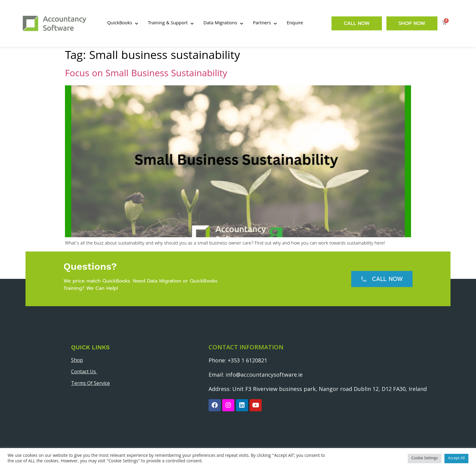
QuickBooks (123, 24)
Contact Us (84, 371)
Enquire (295, 23)
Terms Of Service (90, 383)
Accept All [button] (456, 459)
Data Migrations (223, 24)
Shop (77, 360)
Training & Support (171, 24)
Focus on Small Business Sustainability (146, 74)
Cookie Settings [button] (425, 459)
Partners (265, 24)
